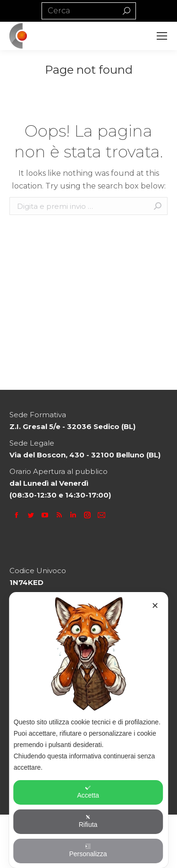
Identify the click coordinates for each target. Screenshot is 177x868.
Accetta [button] (88, 792)
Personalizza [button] (88, 851)
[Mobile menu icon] (162, 36)
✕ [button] (155, 606)
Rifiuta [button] (88, 821)
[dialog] (89, 730)
